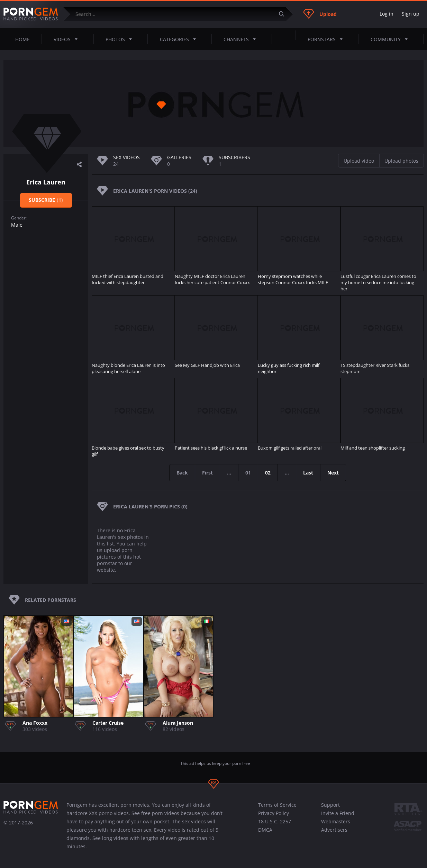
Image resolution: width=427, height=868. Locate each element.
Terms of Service (277, 805)
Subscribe (46, 200)
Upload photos (401, 161)
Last (308, 473)
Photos (121, 39)
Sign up (411, 14)
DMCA (265, 830)
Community (391, 39)
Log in (387, 14)
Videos (68, 39)
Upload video (359, 161)
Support (330, 805)
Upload (320, 14)
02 (268, 473)
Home (22, 39)
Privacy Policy (274, 813)
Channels (242, 39)
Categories (180, 39)
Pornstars (327, 39)
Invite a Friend (338, 813)
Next (333, 473)
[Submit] (284, 14)
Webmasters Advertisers (336, 826)
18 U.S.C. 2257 (275, 821)
